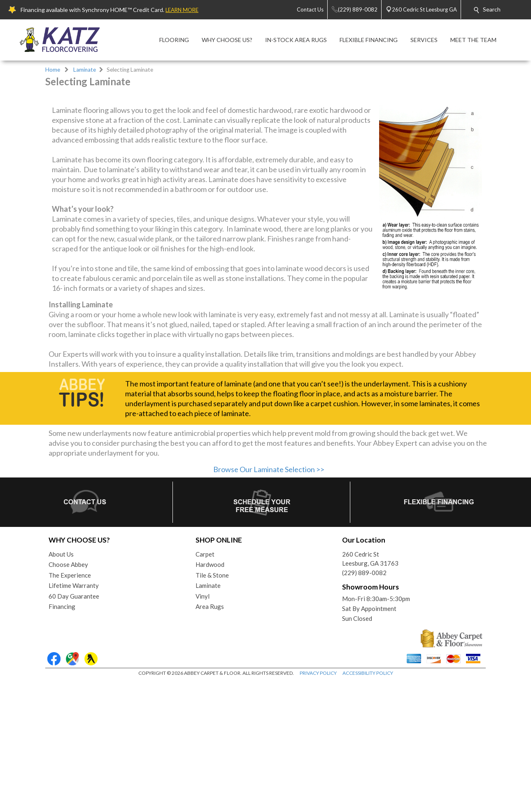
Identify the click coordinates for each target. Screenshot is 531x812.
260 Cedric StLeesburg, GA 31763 (370, 691)
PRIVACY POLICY (318, 805)
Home (53, 70)
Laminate (85, 70)
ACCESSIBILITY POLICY (368, 805)
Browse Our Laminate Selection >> (269, 601)
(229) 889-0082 (364, 704)
